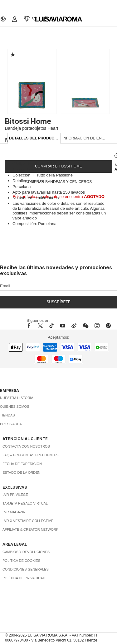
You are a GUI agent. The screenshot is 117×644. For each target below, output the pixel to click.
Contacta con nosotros (26, 446)
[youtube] (63, 326)
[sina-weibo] (74, 326)
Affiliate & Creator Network (30, 529)
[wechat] (85, 326)
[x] (40, 326)
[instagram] (97, 326)
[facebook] (31, 326)
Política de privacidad (24, 578)
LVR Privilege (15, 495)
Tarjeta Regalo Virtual (25, 503)
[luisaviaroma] (59, 19)
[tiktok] (51, 326)
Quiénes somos (15, 407)
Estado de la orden (21, 472)
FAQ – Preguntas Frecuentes (31, 455)
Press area (11, 424)
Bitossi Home (28, 121)
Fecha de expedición (22, 464)
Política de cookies (21, 561)
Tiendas (7, 415)
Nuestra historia (17, 398)
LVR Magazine (15, 512)
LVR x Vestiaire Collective (28, 521)
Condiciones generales (26, 569)
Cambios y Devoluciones (26, 552)
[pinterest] (108, 326)
